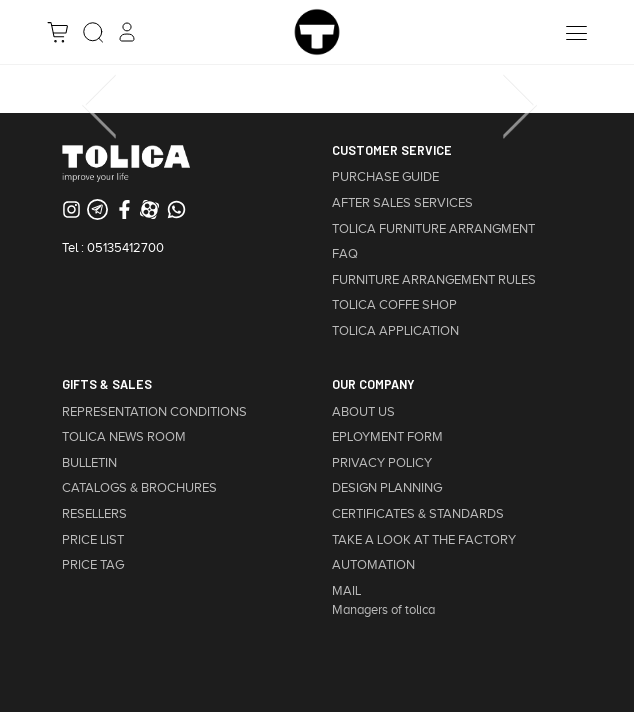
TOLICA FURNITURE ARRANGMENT (433, 229)
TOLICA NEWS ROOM (124, 437)
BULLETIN (89, 463)
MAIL (346, 591)
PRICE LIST (93, 540)
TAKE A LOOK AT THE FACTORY (424, 540)
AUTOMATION (373, 565)
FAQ (345, 254)
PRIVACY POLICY (382, 463)
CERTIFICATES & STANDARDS (418, 514)
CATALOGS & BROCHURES (139, 488)
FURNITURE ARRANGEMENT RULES (434, 280)
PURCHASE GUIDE (385, 177)
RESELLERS (94, 514)
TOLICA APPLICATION (395, 331)
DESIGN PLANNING (387, 488)
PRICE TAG (93, 565)
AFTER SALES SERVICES (402, 203)
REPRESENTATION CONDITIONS (154, 412)
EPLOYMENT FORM (387, 437)
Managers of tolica (383, 610)
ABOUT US (363, 412)
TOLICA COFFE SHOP (394, 305)
